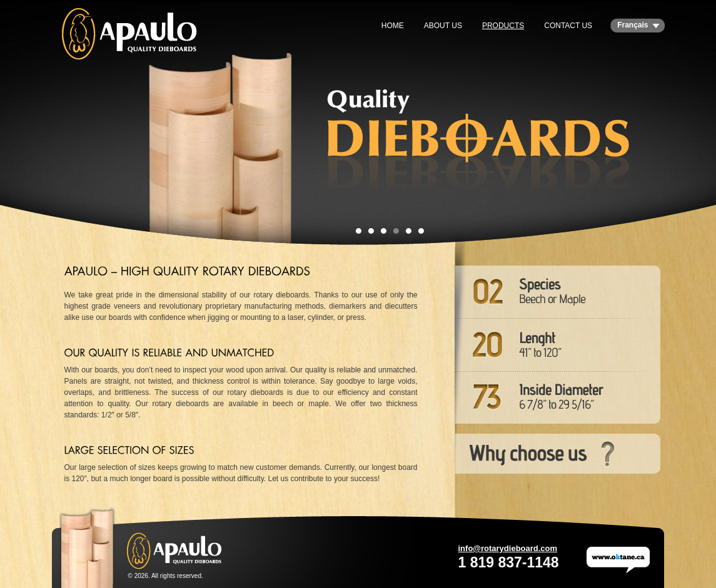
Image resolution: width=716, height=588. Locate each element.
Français (633, 25)
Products (503, 26)
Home (393, 26)
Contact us (568, 26)
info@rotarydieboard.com (508, 548)
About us (443, 26)
